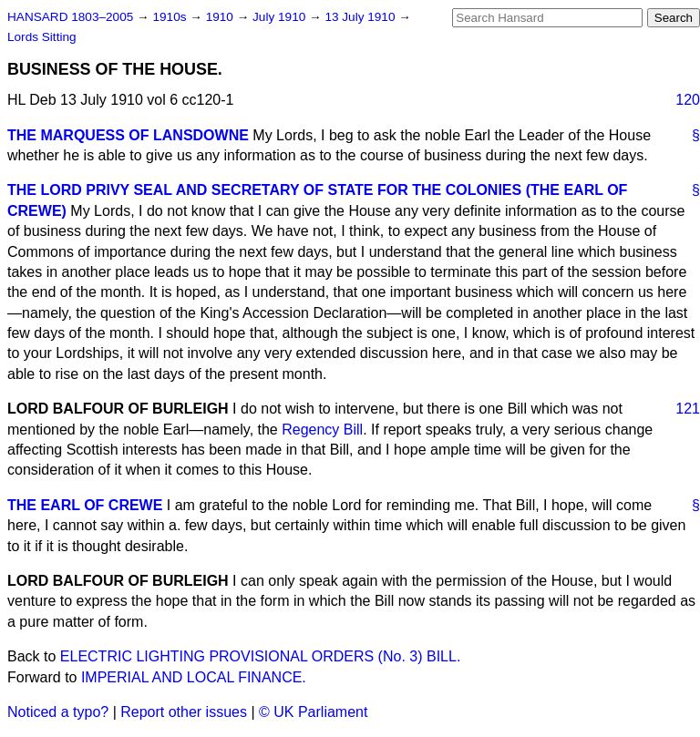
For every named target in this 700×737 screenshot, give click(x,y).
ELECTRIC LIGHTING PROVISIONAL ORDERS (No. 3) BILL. (261, 656)
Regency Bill (322, 430)
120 (688, 100)
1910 (221, 17)
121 (688, 409)
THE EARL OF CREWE (85, 505)
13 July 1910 (361, 17)
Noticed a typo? (58, 712)
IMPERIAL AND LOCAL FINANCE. (194, 677)
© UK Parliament (313, 712)
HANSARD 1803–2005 (70, 17)
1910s (171, 17)
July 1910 (281, 17)
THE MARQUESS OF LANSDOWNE (128, 135)
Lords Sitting (42, 37)
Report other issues (184, 712)
